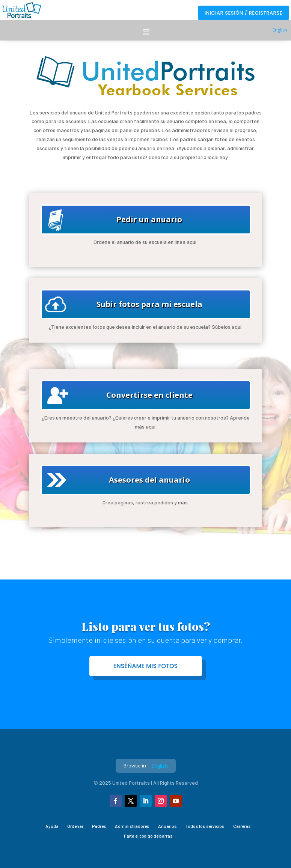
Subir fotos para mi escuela (149, 304)
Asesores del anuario (149, 480)
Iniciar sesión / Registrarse (244, 13)
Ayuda (52, 826)
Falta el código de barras (148, 836)
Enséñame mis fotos (146, 666)
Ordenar (75, 826)
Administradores (132, 826)
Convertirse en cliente (149, 395)
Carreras (242, 826)
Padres (99, 826)
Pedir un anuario (149, 219)
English (280, 30)
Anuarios (167, 826)
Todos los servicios (205, 826)
